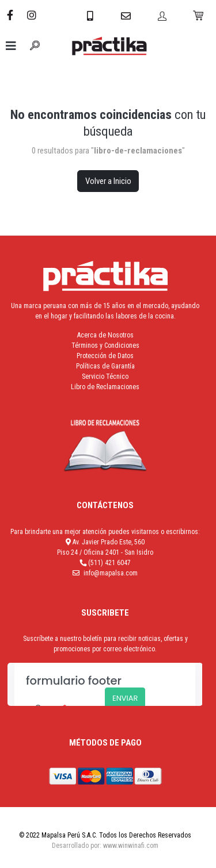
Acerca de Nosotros (105, 335)
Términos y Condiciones (105, 345)
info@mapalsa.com (111, 573)
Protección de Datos (105, 356)
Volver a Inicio (108, 181)
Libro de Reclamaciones (105, 387)
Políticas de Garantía (105, 366)
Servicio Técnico (105, 377)
